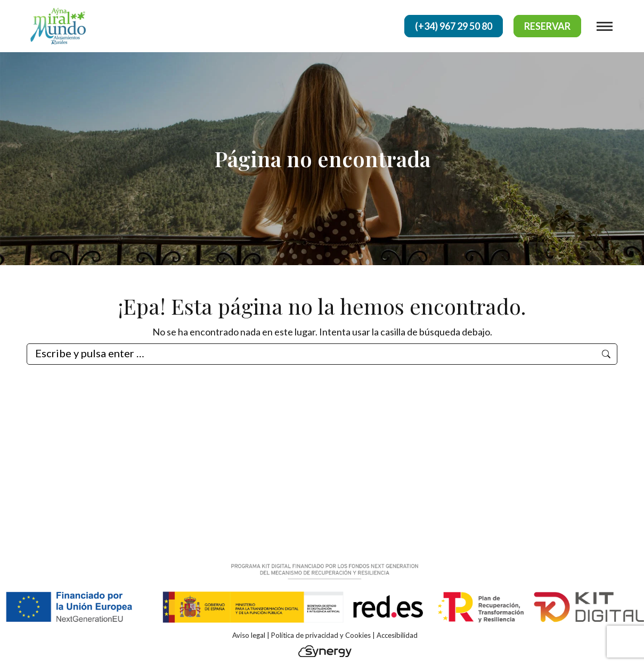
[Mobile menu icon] (605, 26)
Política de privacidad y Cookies (321, 635)
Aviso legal (249, 635)
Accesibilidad (397, 635)
